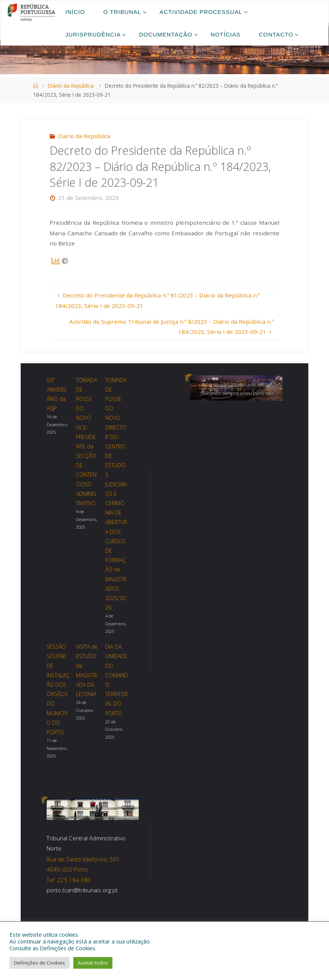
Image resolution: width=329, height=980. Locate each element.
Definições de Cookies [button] (39, 963)
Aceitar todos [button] (93, 963)
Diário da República (71, 86)
